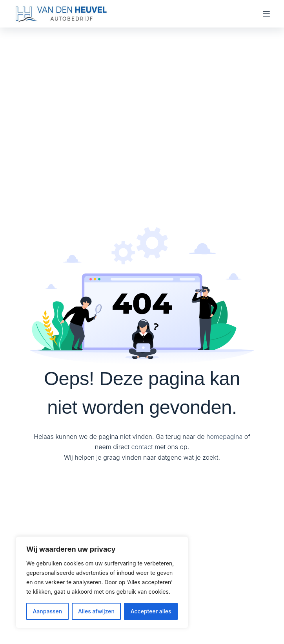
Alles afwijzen (96, 611)
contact (142, 447)
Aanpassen (47, 611)
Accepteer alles (151, 611)
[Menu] (266, 14)
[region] (102, 582)
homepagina (224, 437)
